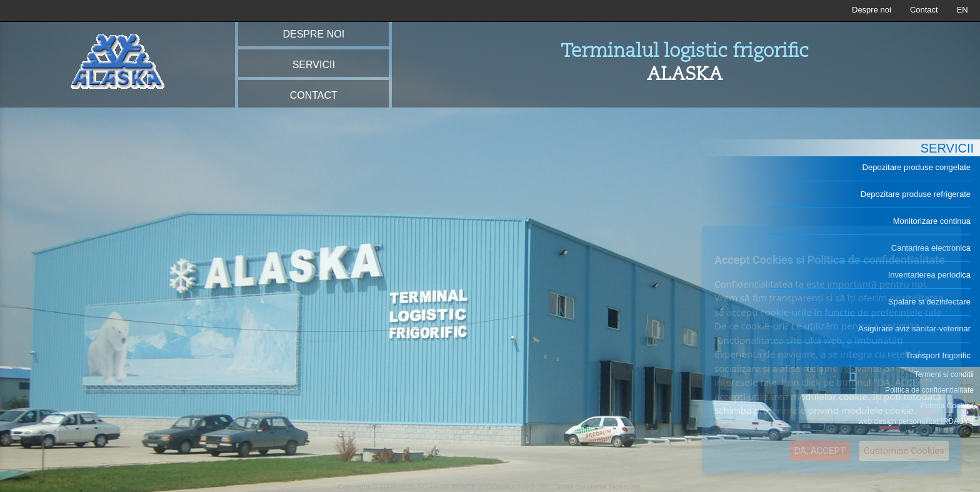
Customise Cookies (904, 451)
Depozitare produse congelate (917, 167)
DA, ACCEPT (820, 451)
